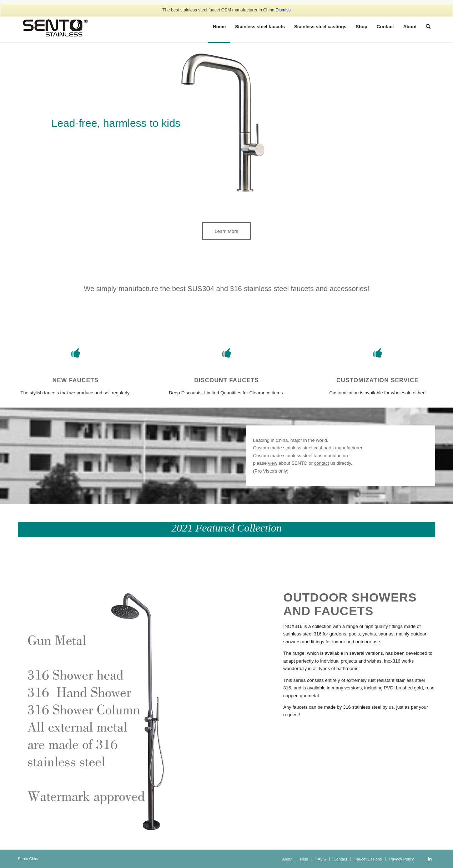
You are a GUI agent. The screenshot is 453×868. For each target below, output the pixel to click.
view (273, 463)
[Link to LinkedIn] (430, 859)
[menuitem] (219, 27)
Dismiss (283, 10)
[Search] (428, 27)
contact (322, 463)
